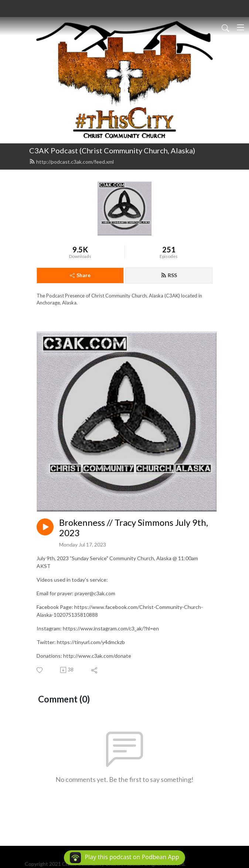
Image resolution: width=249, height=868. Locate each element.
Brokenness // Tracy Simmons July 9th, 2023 (134, 528)
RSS (169, 275)
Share (80, 275)
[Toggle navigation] (241, 27)
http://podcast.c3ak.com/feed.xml (71, 162)
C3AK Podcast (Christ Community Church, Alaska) (112, 150)
